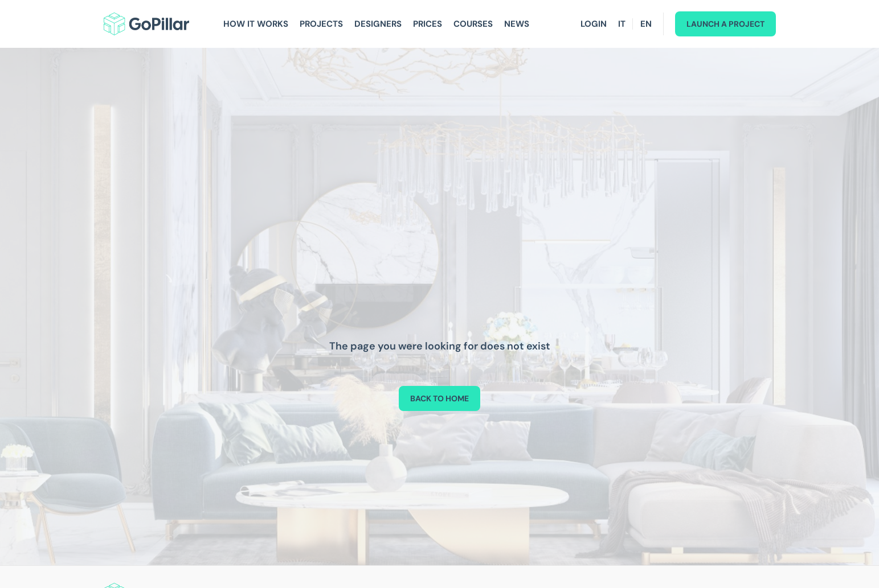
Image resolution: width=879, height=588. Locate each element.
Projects (321, 24)
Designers (378, 24)
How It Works (256, 24)
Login (594, 24)
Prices (428, 24)
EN (646, 24)
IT (622, 24)
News (517, 24)
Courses (473, 24)
